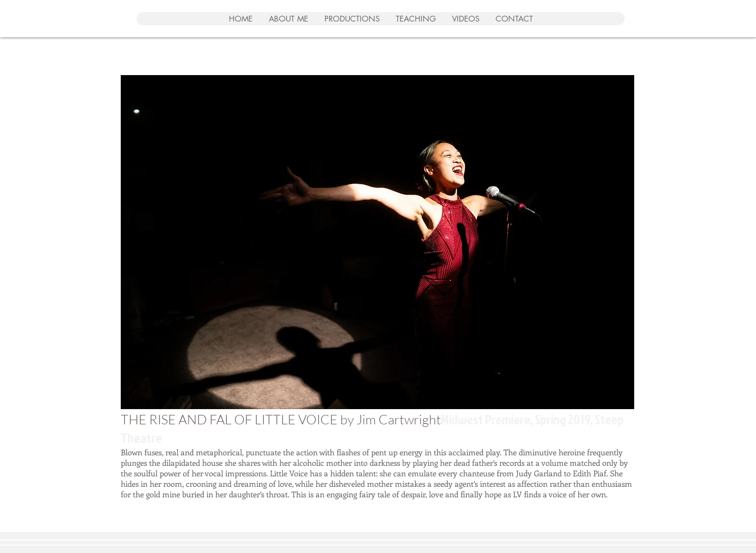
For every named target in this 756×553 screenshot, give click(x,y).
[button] (377, 242)
